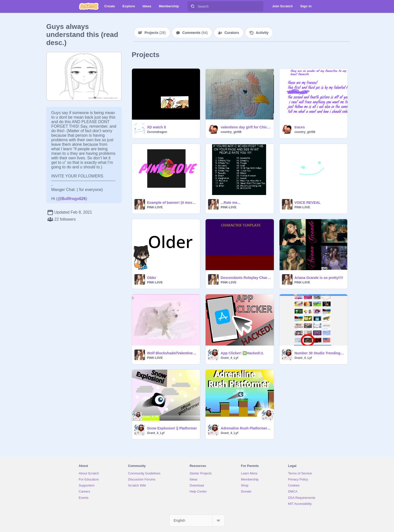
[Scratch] (89, 6)
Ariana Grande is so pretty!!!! (319, 278)
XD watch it (156, 127)
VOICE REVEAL (308, 203)
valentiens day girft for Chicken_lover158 (246, 127)
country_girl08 (231, 132)
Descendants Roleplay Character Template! (246, 278)
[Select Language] (197, 520)
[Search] (193, 6)
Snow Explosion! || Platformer (172, 428)
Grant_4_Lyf (229, 358)
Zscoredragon (157, 132)
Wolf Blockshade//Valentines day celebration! (172, 353)
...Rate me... (230, 203)
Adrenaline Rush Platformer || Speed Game (246, 428)
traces (300, 127)
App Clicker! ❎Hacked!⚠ (242, 353)
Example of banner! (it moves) (172, 203)
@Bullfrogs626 (72, 199)
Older (152, 278)
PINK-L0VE (155, 207)
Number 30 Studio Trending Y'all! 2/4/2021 (319, 353)
